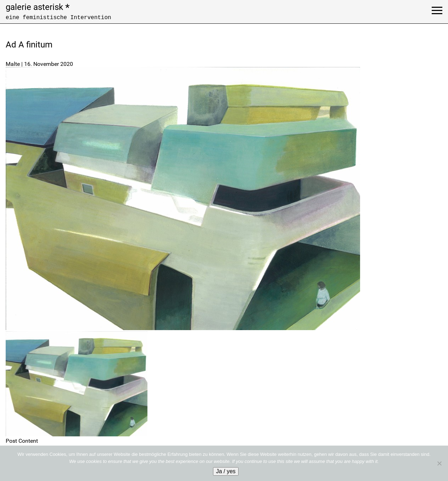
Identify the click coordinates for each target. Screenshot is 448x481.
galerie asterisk (38, 7)
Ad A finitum (29, 45)
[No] (439, 463)
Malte (13, 64)
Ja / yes (226, 471)
